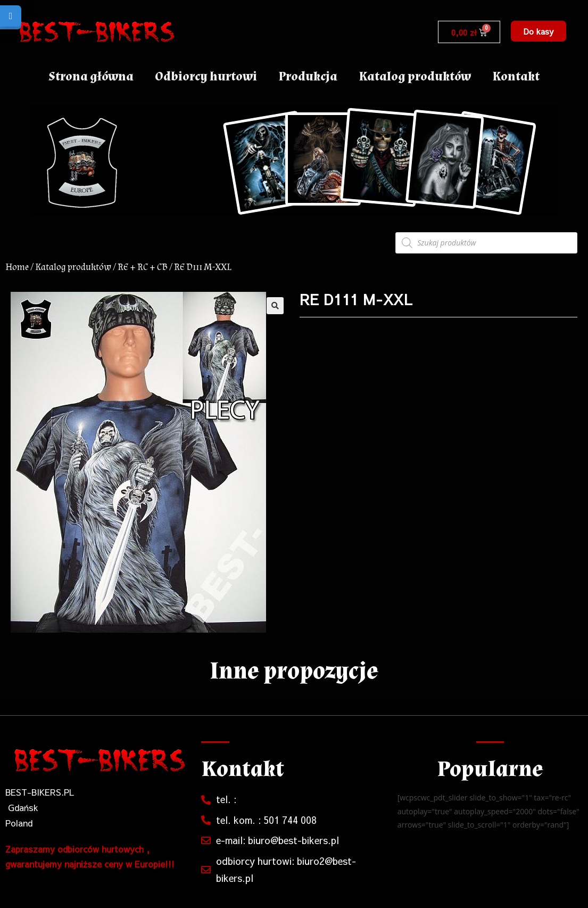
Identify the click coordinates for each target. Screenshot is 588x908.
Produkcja (308, 76)
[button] (539, 31)
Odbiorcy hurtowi (206, 76)
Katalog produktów (415, 76)
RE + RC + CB (143, 267)
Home (17, 267)
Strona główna (91, 76)
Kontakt (516, 76)
